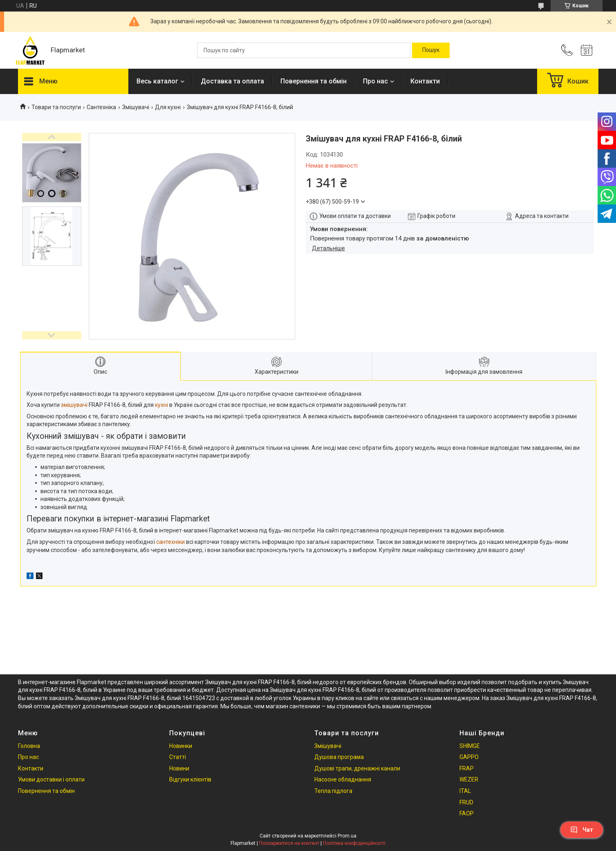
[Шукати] (431, 50)
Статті (178, 757)
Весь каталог (157, 81)
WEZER (469, 779)
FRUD (466, 802)
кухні (161, 405)
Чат (582, 830)
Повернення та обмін (314, 81)
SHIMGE (470, 746)
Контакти (425, 81)
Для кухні (168, 107)
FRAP (467, 768)
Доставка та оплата (232, 81)
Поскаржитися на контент (289, 843)
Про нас (375, 81)
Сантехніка (101, 107)
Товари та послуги (56, 107)
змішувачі (74, 405)
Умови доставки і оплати (51, 779)
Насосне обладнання (343, 779)
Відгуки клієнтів (190, 779)
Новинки (181, 746)
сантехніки (170, 542)
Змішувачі (136, 107)
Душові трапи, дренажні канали (357, 768)
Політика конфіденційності (354, 843)
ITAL (465, 791)
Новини (179, 768)
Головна (29, 746)
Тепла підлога (333, 791)
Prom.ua (347, 836)
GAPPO (469, 757)
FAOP (467, 813)
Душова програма (339, 757)
